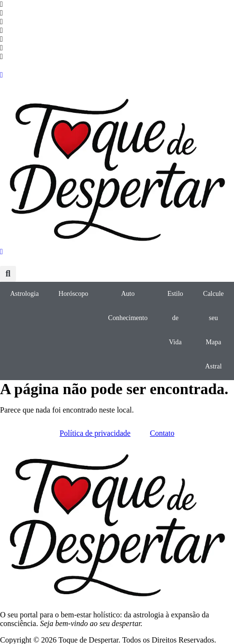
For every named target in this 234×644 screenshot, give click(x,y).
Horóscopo (73, 294)
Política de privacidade (95, 433)
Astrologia (24, 294)
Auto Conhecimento (128, 306)
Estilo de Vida (175, 318)
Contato (162, 433)
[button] (8, 274)
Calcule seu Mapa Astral (213, 330)
